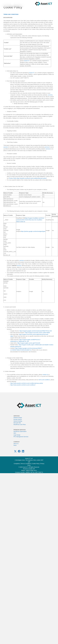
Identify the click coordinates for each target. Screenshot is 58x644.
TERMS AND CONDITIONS (11, 14)
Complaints (17, 464)
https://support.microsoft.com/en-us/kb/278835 (37, 333)
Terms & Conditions (26, 464)
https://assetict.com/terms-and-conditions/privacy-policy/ (32, 178)
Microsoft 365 (17, 423)
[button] (15, 451)
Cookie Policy (36, 464)
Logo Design (17, 435)
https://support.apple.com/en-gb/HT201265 (29, 343)
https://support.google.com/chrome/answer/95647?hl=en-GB (36, 331)
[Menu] (15, 4)
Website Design (18, 418)
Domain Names (18, 419)
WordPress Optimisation (20, 431)
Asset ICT (27, 61)
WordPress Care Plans (20, 425)
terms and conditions (44, 380)
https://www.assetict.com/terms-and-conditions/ (23, 385)
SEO (15, 433)
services (50, 95)
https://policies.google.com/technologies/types (33, 231)
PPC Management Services (21, 437)
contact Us (45, 375)
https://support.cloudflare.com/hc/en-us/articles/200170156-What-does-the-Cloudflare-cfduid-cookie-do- (30, 220)
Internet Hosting (18, 421)
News (15, 445)
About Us (16, 443)
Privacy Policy (13, 178)
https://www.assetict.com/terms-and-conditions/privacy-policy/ (27, 383)
